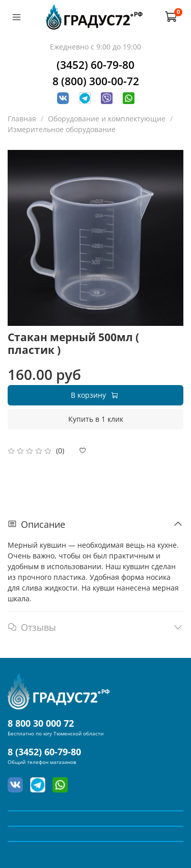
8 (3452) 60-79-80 (44, 752)
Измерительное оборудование (62, 129)
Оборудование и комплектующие (107, 119)
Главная (22, 119)
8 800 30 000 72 (41, 723)
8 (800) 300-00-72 (96, 81)
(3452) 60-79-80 (95, 65)
